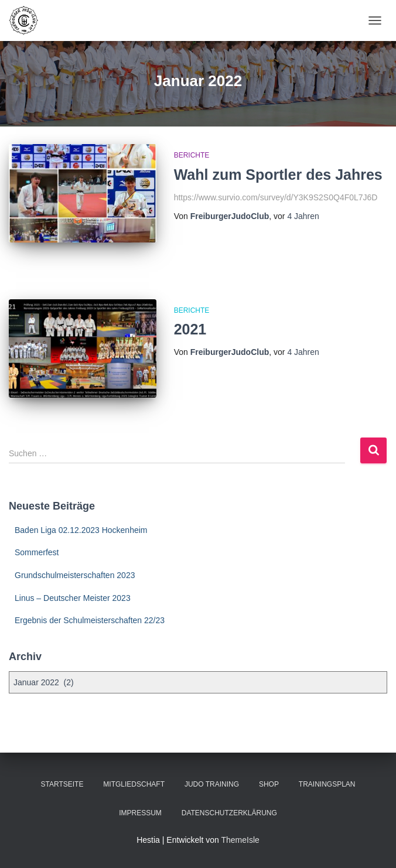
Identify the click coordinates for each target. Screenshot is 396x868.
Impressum (140, 813)
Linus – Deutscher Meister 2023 (73, 598)
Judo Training (212, 784)
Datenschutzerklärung (229, 813)
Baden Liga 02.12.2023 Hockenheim (81, 530)
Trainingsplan (327, 784)
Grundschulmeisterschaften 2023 (75, 575)
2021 (190, 329)
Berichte (192, 155)
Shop (269, 784)
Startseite (62, 784)
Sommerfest (37, 552)
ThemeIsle (240, 840)
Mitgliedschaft (134, 784)
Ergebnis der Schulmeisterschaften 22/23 (90, 620)
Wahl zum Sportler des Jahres (278, 175)
